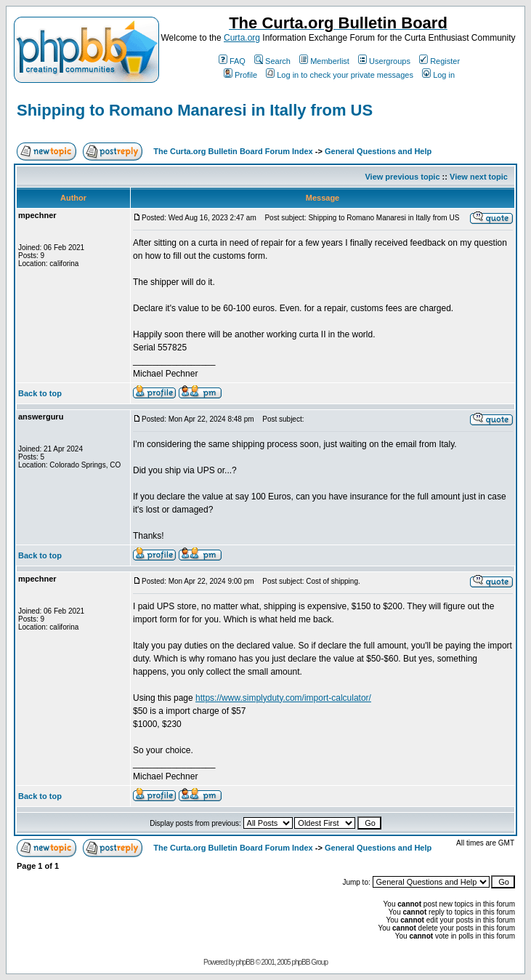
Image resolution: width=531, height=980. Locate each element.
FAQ (232, 61)
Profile (240, 75)
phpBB (245, 962)
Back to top (40, 393)
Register (439, 61)
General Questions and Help (378, 151)
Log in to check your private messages (340, 75)
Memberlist (324, 61)
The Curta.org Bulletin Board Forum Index (233, 151)
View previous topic (402, 177)
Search (272, 61)
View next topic (479, 177)
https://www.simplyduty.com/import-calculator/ (283, 698)
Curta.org (242, 38)
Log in (438, 75)
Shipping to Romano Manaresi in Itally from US (195, 110)
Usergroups (384, 61)
